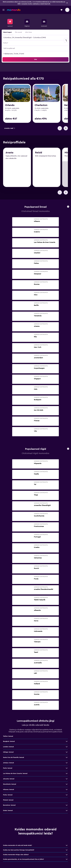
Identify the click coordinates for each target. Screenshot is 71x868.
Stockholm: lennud (10, 784)
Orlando (10, 105)
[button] (67, 3)
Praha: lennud (8, 795)
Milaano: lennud (9, 790)
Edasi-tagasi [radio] (7, 32)
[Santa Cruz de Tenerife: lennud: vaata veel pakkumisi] (67, 758)
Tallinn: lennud (8, 736)
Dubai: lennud (8, 811)
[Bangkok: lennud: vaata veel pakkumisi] (67, 742)
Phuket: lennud (8, 800)
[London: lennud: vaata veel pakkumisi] (67, 747)
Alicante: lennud (9, 779)
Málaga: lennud (8, 752)
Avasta (9, 153)
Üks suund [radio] (18, 32)
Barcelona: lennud (9, 805)
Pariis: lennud (8, 768)
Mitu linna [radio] (29, 32)
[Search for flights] (10, 22)
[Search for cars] (44, 22)
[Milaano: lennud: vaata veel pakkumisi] (67, 790)
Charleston (41, 105)
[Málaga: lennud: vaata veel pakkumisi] (67, 752)
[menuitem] (10, 23)
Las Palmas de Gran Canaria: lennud (15, 774)
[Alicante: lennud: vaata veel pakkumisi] (67, 779)
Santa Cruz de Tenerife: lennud (14, 758)
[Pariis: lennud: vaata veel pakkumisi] (67, 768)
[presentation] (68, 207)
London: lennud (8, 747)
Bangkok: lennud (9, 742)
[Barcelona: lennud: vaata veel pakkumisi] (67, 805)
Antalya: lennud (8, 763)
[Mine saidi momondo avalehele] (14, 10)
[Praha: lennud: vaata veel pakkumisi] (67, 795)
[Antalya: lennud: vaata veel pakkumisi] (67, 763)
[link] (10, 128)
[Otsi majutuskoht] (27, 22)
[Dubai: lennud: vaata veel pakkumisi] (67, 811)
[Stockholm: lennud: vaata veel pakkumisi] (67, 784)
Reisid (39, 153)
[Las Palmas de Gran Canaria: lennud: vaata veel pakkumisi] (67, 774)
